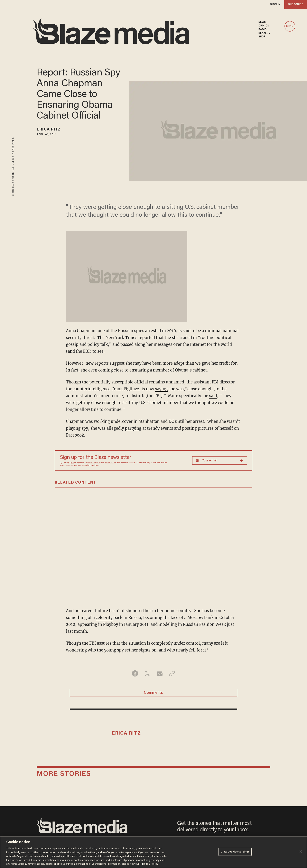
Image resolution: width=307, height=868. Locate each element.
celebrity (104, 617)
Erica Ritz (49, 130)
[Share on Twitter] (147, 673)
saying (161, 389)
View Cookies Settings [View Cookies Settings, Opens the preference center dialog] (235, 852)
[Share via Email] (160, 673)
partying (133, 428)
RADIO (263, 30)
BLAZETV (264, 33)
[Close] (301, 852)
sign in (275, 4)
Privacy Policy (94, 463)
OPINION (264, 26)
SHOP (262, 37)
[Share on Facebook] (135, 673)
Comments (153, 693)
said (213, 396)
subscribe (296, 4)
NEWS (262, 22)
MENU (290, 26)
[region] (153, 852)
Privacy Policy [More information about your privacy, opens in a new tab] (149, 864)
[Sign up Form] (220, 460)
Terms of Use (111, 463)
